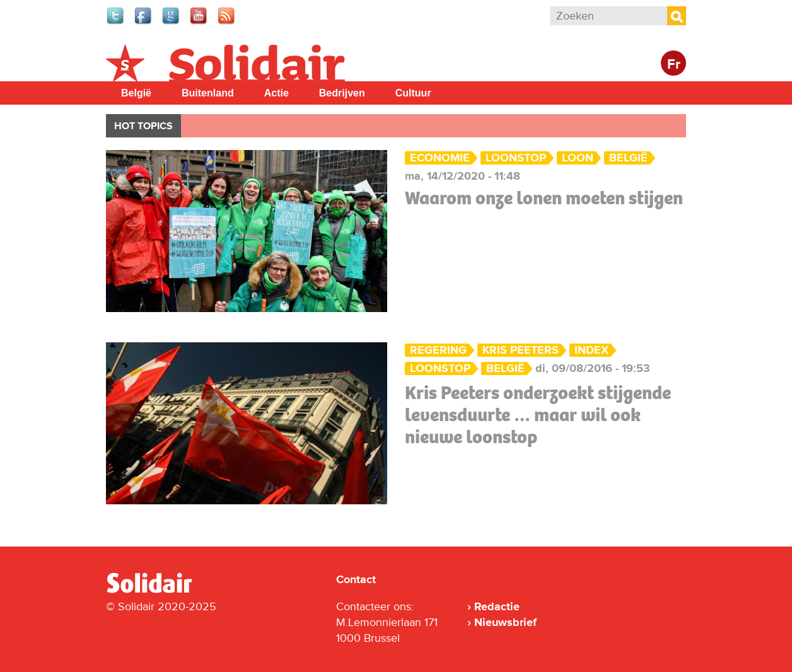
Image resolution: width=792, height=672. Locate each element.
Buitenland (208, 93)
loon (578, 158)
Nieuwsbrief (505, 622)
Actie (277, 93)
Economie (440, 158)
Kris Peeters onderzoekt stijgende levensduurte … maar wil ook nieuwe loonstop (538, 415)
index (591, 350)
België (136, 93)
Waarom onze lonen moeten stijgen (544, 198)
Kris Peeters (521, 350)
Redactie (497, 606)
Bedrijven (342, 93)
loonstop (516, 158)
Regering (438, 350)
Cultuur (413, 93)
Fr (674, 65)
